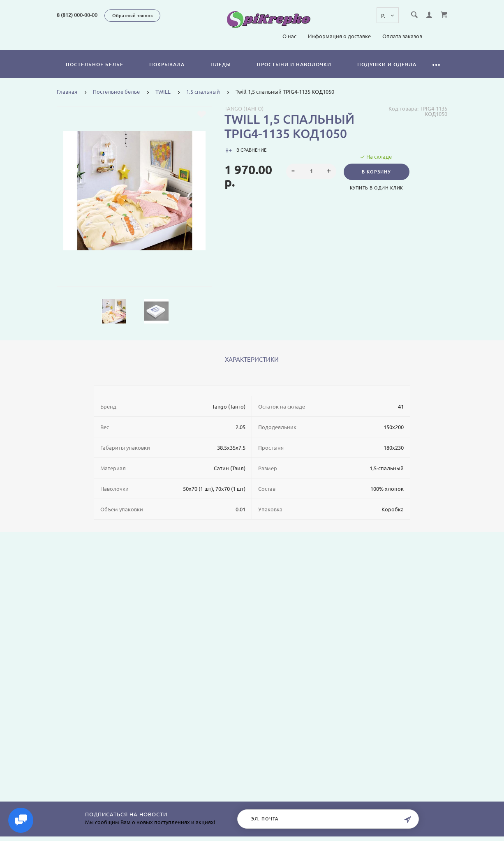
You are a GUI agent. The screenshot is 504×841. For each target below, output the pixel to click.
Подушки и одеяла (387, 64)
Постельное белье (95, 64)
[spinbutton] (311, 171)
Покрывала (167, 64)
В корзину (378, 172)
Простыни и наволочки (294, 64)
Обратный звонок (133, 16)
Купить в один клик (378, 188)
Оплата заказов (402, 36)
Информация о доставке (339, 36)
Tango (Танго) (244, 109)
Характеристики (252, 360)
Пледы (221, 64)
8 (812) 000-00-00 (77, 15)
